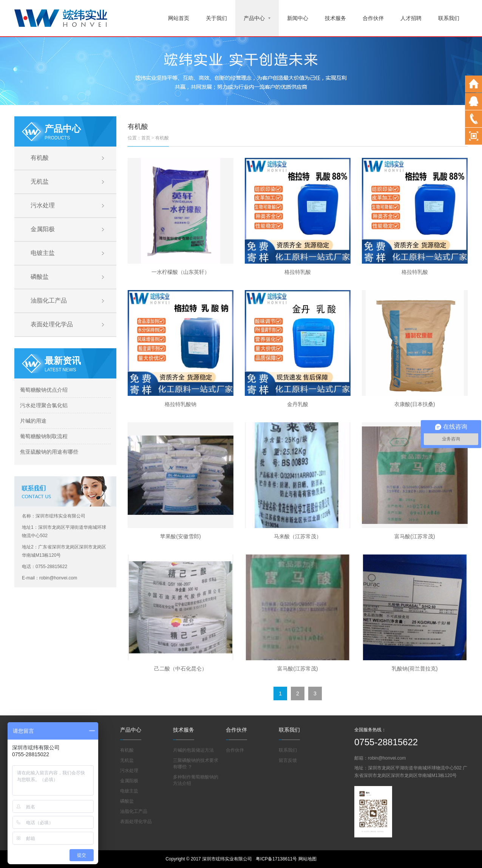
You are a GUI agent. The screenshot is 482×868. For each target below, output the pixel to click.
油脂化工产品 (49, 300)
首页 (146, 138)
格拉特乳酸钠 (181, 404)
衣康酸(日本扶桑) (415, 404)
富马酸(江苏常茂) (415, 536)
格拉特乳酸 (298, 272)
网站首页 (179, 18)
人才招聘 (411, 18)
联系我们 (449, 18)
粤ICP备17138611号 (276, 859)
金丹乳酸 (298, 404)
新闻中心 (298, 18)
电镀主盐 (43, 253)
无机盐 (40, 181)
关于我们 (216, 18)
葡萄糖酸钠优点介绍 (44, 390)
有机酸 (40, 158)
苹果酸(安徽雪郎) (180, 536)
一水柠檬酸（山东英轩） (181, 272)
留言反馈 (288, 760)
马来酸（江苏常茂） (298, 536)
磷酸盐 (40, 277)
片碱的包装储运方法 (193, 750)
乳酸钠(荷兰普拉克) (415, 669)
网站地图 (307, 859)
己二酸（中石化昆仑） (181, 669)
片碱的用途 (33, 421)
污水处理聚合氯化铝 (44, 405)
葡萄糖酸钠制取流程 (44, 436)
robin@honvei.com (387, 758)
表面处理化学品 (52, 324)
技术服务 (335, 18)
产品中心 (257, 18)
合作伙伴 (373, 18)
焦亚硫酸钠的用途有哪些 (49, 452)
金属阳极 (43, 229)
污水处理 (43, 205)
